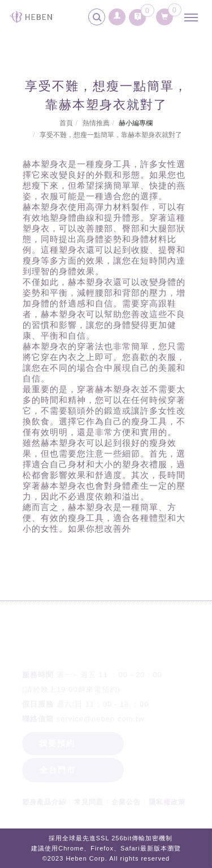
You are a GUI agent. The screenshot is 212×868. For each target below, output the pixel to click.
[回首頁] (31, 17)
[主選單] (194, 18)
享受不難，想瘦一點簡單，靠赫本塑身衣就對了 (111, 135)
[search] (98, 19)
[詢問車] (137, 15)
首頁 (66, 123)
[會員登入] (117, 14)
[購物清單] (165, 14)
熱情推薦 (96, 123)
